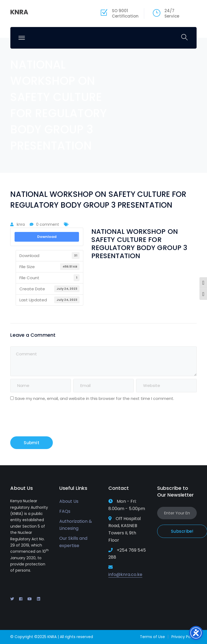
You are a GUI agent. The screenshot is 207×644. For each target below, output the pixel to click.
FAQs (65, 511)
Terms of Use (152, 637)
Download (47, 237)
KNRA (19, 12)
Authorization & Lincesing (76, 525)
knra (21, 224)
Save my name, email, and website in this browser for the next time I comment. (94, 398)
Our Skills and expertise (73, 542)
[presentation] (47, 420)
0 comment (48, 224)
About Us (69, 501)
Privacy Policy (184, 637)
